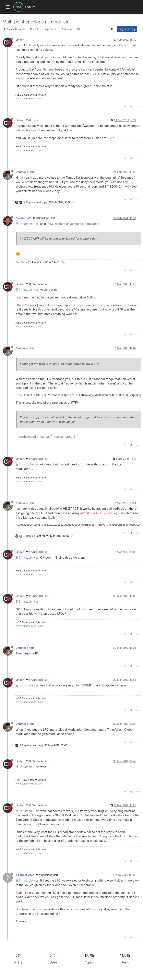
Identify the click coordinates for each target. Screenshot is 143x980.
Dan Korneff (23, 218)
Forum (30, 7)
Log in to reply (127, 29)
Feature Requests (14, 29)
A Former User (25, 875)
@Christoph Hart (44, 218)
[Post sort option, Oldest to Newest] (112, 29)
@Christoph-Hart (28, 224)
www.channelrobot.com (29, 98)
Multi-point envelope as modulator (74, 224)
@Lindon (33, 120)
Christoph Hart (25, 172)
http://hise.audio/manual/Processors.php (44, 437)
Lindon (20, 40)
